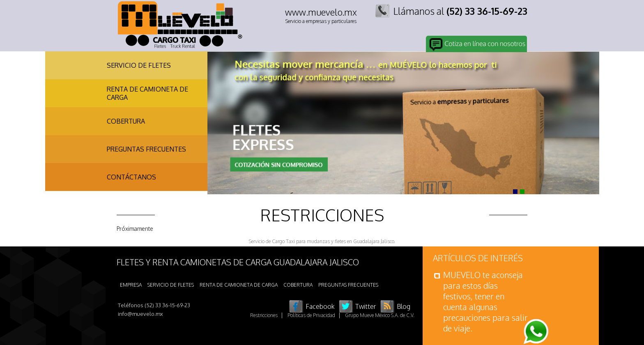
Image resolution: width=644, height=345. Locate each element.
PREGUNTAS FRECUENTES (146, 149)
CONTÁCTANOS (131, 177)
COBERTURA (126, 121)
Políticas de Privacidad (311, 315)
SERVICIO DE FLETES (139, 65)
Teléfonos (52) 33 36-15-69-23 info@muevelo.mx (154, 309)
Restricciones (264, 315)
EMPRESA (131, 285)
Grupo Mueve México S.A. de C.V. (380, 315)
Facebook (320, 306)
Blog (404, 306)
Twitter (366, 306)
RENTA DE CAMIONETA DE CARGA (147, 93)
